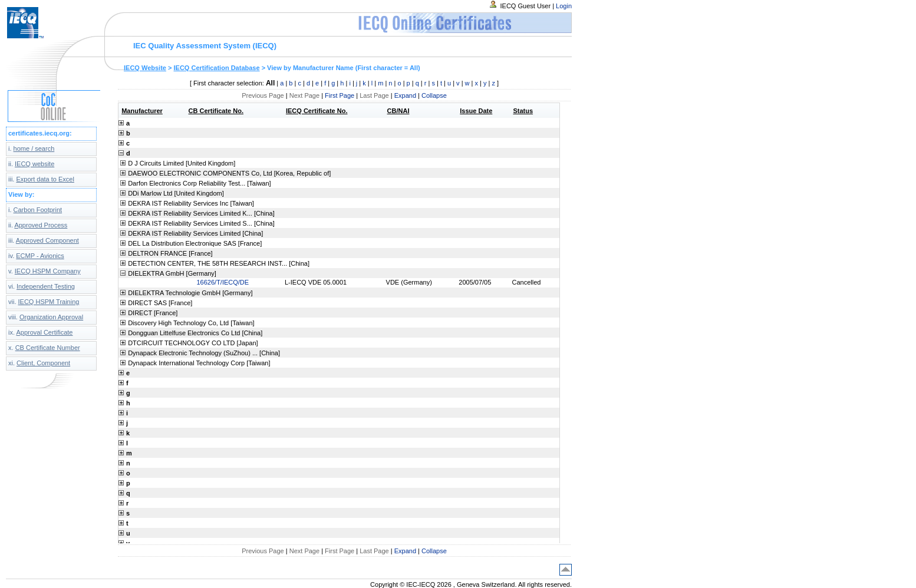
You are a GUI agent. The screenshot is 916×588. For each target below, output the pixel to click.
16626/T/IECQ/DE (223, 282)
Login (564, 6)
